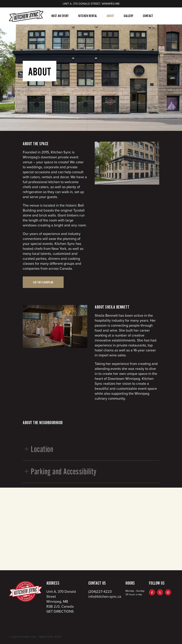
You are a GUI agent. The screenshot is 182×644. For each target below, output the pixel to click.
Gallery (129, 16)
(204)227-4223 (100, 592)
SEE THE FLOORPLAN (43, 282)
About (110, 16)
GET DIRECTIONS (60, 612)
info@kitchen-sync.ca (105, 597)
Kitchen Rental (88, 16)
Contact (148, 16)
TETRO (58, 637)
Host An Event (60, 16)
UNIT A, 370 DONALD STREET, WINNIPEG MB (91, 4)
